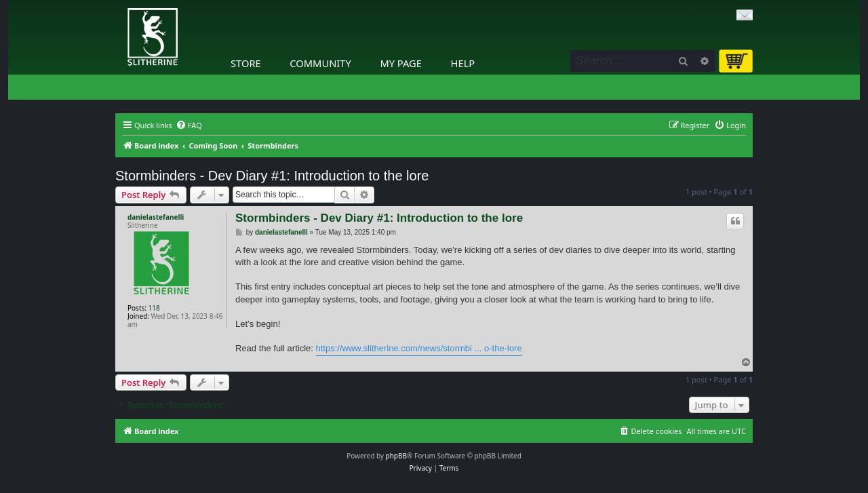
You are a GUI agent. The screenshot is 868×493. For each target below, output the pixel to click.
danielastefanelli (156, 217)
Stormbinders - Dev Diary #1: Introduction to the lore (272, 176)
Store (246, 63)
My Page (401, 63)
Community (320, 63)
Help (463, 63)
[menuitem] (189, 125)
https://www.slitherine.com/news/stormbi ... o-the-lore (419, 348)
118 (154, 308)
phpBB (396, 456)
